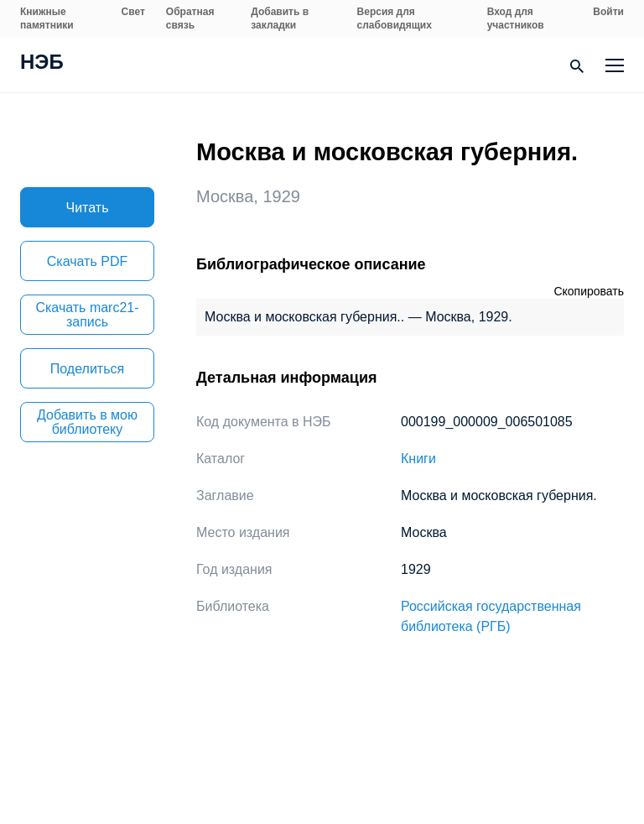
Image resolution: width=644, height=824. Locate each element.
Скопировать (589, 291)
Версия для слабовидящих (395, 18)
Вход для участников (516, 18)
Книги (418, 459)
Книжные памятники (47, 18)
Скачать (87, 261)
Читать (88, 208)
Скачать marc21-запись (87, 315)
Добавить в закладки (280, 18)
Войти (608, 12)
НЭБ (42, 64)
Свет (133, 12)
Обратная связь (190, 18)
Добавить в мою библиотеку (87, 422)
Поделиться (87, 369)
